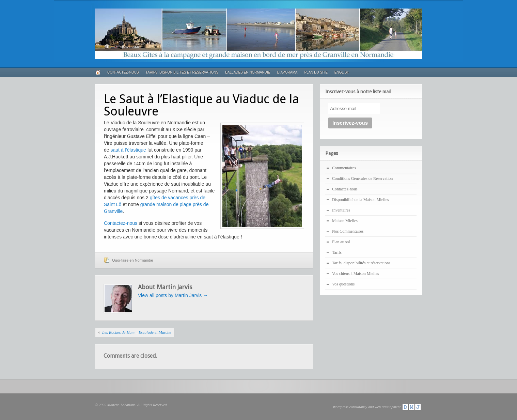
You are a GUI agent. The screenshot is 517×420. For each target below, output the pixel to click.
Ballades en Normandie (248, 72)
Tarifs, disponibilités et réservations (182, 72)
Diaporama (287, 72)
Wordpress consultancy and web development (377, 407)
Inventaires (341, 210)
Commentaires (344, 168)
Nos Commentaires (348, 231)
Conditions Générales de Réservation (362, 178)
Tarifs (337, 252)
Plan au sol (341, 242)
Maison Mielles (345, 221)
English (342, 72)
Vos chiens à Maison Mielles (356, 274)
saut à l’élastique (128, 150)
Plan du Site (316, 72)
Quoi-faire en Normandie (132, 260)
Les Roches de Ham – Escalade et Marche (137, 332)
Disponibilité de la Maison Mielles (361, 200)
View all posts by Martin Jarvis (173, 295)
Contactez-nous (123, 72)
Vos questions (343, 284)
